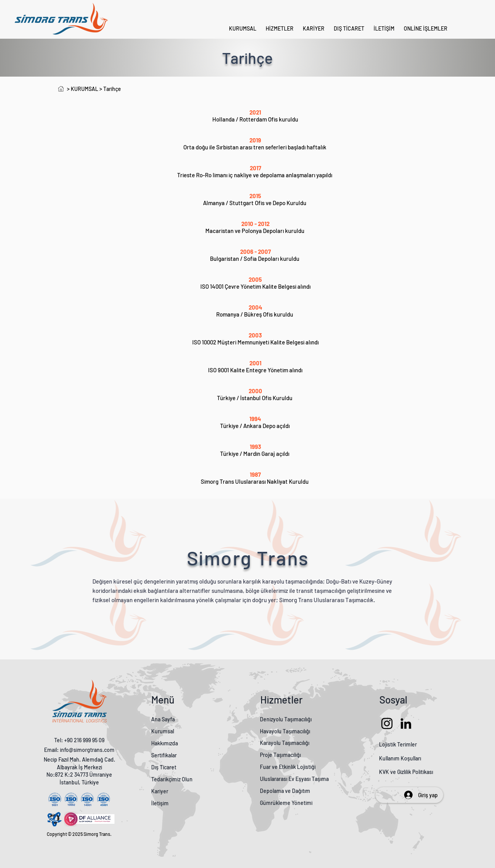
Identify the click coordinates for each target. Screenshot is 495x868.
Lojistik (387, 744)
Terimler (407, 744)
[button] (426, 29)
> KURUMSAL (83, 89)
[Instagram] (387, 723)
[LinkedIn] (406, 723)
